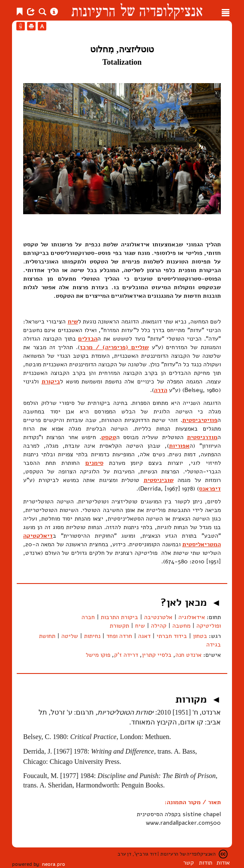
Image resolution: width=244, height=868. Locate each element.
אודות (223, 863)
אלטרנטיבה (158, 617)
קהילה (159, 626)
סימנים (94, 463)
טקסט (109, 437)
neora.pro (54, 864)
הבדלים (88, 339)
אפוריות (179, 446)
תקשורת (119, 626)
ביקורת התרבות (119, 617)
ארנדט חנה (188, 655)
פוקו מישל (98, 655)
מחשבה (181, 626)
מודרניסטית (202, 437)
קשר (188, 863)
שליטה (70, 636)
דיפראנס (210, 489)
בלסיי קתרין (157, 655)
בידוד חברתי (172, 636)
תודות (206, 863)
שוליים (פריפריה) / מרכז (114, 347)
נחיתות (92, 636)
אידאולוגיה (192, 617)
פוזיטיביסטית (200, 420)
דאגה (144, 636)
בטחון (200, 636)
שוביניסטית (159, 480)
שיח (73, 322)
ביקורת (51, 382)
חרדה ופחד (119, 636)
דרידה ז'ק (126, 655)
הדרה (161, 390)
